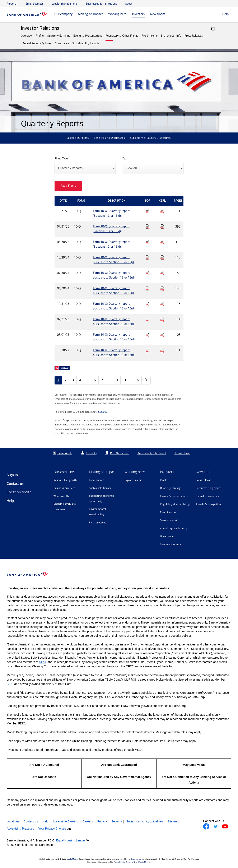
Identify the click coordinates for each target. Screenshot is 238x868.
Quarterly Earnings (59, 36)
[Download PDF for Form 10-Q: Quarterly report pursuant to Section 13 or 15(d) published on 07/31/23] (148, 319)
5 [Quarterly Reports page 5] (88, 380)
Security (116, 821)
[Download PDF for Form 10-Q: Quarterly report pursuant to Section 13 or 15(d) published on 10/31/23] (148, 304)
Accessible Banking (66, 821)
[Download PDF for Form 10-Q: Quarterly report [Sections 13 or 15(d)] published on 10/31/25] (148, 211)
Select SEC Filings (78, 138)
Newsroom (158, 14)
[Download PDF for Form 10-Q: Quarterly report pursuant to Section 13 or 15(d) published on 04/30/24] (148, 288)
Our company (63, 14)
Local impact (96, 480)
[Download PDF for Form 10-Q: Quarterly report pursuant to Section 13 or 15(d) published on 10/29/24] (148, 257)
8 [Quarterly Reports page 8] (109, 380)
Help (10, 501)
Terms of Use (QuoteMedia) (138, 862)
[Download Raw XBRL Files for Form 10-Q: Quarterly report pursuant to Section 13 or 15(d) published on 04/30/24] (162, 288)
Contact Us (31, 821)
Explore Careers (133, 480)
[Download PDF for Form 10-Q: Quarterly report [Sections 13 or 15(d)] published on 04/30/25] (148, 242)
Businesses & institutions (101, 4)
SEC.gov (103, 412)
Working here (117, 14)
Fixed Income (150, 36)
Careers (88, 821)
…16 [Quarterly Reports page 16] (136, 380)
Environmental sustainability (97, 512)
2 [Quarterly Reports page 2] (66, 380)
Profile (40, 36)
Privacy (102, 821)
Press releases (204, 480)
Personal (12, 4)
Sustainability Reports (86, 43)
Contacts (91, 453)
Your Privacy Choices (52, 829)
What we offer (62, 496)
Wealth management (64, 4)
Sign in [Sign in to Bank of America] (12, 475)
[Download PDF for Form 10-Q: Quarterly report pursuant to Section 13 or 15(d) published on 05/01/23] (148, 335)
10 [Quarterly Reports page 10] (125, 380)
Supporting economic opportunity (101, 499)
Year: (125, 159)
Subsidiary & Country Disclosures (150, 138)
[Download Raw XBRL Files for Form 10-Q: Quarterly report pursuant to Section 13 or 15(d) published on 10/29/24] (162, 257)
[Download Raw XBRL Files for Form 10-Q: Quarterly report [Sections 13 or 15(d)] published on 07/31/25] (162, 227)
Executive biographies (209, 488)
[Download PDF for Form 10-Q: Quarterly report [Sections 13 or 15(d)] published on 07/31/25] (148, 227)
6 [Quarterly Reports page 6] (95, 380)
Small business (34, 4)
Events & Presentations (88, 36)
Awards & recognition (208, 504)
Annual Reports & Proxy (37, 43)
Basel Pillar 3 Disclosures (109, 138)
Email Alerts (62, 453)
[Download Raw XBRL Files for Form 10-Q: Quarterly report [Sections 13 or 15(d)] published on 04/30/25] (162, 242)
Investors (138, 14)
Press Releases (194, 36)
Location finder (19, 492)
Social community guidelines (145, 821)
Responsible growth (65, 480)
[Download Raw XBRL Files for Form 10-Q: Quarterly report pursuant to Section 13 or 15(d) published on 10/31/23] (162, 304)
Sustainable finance (100, 488)
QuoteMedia (72, 859)
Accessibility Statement (152, 453)
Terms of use (182, 453)
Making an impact (90, 14)
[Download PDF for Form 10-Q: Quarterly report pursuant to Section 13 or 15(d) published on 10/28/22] (148, 350)
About (129, 4)
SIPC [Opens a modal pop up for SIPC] (43, 662)
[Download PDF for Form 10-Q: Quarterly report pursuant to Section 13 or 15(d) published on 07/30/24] (148, 273)
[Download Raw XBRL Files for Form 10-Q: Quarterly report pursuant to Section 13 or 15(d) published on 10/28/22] (162, 350)
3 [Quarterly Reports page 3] (73, 380)
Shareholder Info (171, 36)
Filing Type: (61, 159)
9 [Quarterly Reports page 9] (117, 380)
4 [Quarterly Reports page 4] (80, 380)
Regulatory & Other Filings (122, 36)
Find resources (98, 522)
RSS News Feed (120, 453)
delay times (136, 859)
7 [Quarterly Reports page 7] (102, 380)
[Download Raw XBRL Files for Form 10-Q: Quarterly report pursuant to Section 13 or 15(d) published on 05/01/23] (162, 335)
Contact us (15, 484)
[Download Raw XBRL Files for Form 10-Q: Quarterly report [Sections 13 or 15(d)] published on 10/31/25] (162, 211)
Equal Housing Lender (71, 840)
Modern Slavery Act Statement (65, 507)
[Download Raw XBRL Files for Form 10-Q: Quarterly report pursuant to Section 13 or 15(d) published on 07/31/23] (162, 319)
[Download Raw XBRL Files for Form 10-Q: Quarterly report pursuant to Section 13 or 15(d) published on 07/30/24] (162, 273)
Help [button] (225, 14)
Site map (173, 821)
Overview (27, 36)
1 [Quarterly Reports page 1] (58, 380)
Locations (13, 821)
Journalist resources (207, 496)
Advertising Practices (20, 829)
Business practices (64, 488)
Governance (62, 43)
